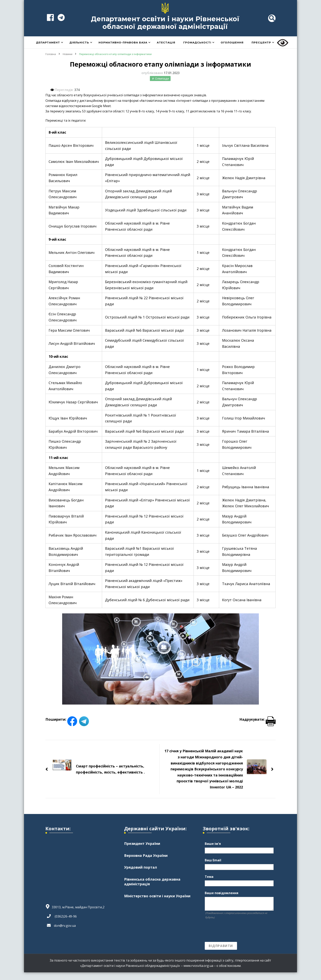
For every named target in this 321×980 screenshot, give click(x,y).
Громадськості (197, 50)
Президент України (142, 851)
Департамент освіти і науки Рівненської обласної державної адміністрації (165, 26)
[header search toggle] (272, 22)
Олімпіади (162, 86)
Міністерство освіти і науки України (157, 904)
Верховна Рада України (146, 863)
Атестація (166, 50)
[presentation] (235, 938)
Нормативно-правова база (123, 50)
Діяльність (79, 50)
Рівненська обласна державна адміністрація (152, 890)
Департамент (48, 50)
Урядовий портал (141, 875)
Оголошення (232, 50)
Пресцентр (261, 50)
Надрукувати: (257, 727)
